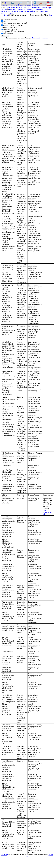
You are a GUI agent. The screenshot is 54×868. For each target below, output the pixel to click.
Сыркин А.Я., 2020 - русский (13, 32)
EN (49, 3)
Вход (42, 4)
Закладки (28, 4)
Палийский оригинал (40, 38)
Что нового (5, 4)
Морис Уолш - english (11, 27)
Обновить (5, 36)
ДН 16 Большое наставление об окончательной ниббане (26, 10)
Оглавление (13, 4)
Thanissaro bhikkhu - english (13, 25)
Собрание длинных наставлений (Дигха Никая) (26, 9)
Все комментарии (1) (48, 512)
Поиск (21, 4)
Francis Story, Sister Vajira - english (15, 23)
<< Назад (5, 15)
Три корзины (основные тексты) (18, 7)
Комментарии (8, 34)
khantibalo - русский (10, 30)
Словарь (35, 4)
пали (5, 21)
